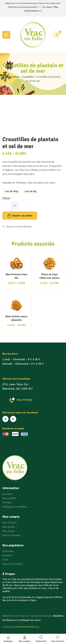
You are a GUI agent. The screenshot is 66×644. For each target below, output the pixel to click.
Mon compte (25, 641)
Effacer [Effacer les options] (6, 198)
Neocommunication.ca (27, 627)
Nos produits (13, 77)
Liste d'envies (58, 641)
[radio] (11, 192)
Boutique (8, 641)
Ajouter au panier (22, 216)
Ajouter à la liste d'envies (19, 227)
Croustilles (28, 77)
